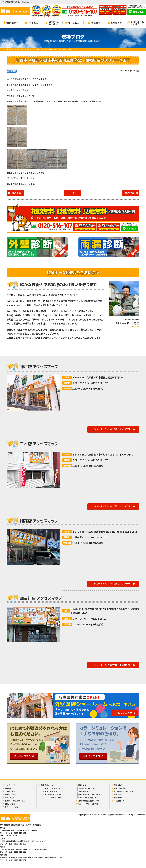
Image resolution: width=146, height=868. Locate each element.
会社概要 (8, 788)
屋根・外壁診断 (120, 788)
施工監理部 (12, 71)
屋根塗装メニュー (84, 785)
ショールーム (10, 791)
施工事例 (94, 23)
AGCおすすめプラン (51, 791)
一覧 (72, 193)
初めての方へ (11, 23)
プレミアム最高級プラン (52, 798)
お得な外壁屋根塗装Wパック (89, 801)
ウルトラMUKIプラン (87, 788)
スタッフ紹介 (10, 795)
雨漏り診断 (118, 785)
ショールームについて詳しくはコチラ (112, 429)
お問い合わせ (10, 804)
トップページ (10, 785)
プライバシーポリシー (13, 807)
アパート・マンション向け (88, 804)
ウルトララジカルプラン (52, 788)
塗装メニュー (73, 23)
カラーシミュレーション (123, 791)
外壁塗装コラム (120, 801)
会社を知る (31, 23)
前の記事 (129, 193)
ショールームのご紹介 (136, 23)
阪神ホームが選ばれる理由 (15, 801)
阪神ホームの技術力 (52, 23)
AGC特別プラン (85, 791)
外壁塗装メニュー (48, 785)
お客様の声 (115, 23)
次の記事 (17, 193)
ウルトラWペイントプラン (53, 795)
